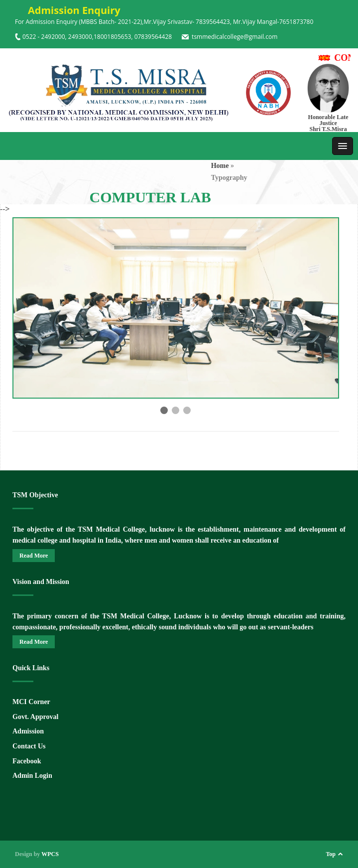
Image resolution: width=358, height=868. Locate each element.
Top (331, 854)
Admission (28, 731)
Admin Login (32, 776)
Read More (34, 556)
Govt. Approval (35, 717)
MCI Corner (31, 702)
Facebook (27, 761)
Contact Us (29, 746)
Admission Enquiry (68, 10)
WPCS (50, 854)
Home (220, 166)
